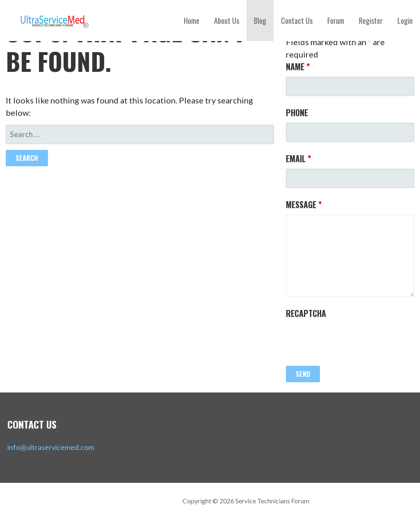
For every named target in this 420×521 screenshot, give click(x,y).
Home (192, 21)
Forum (336, 21)
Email (298, 158)
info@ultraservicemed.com (51, 447)
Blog (260, 21)
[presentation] (348, 340)
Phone (297, 112)
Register (371, 21)
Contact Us (297, 21)
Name (298, 67)
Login (405, 21)
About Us (227, 21)
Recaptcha (306, 313)
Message (304, 204)
